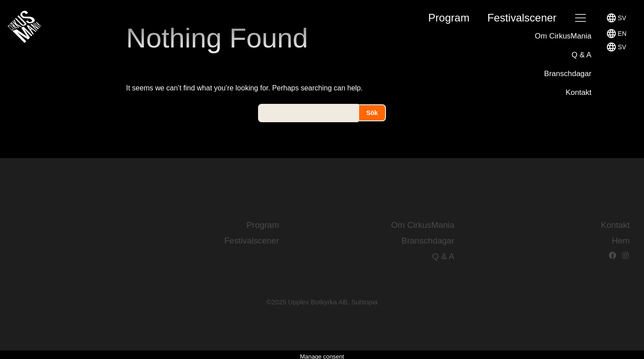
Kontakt (579, 92)
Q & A (581, 55)
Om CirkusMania (563, 36)
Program (449, 18)
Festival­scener (522, 18)
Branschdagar (568, 74)
